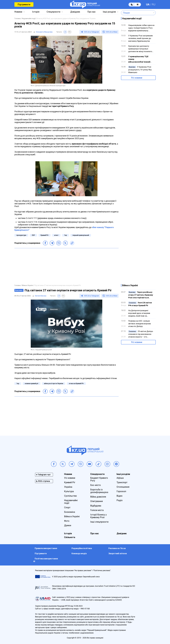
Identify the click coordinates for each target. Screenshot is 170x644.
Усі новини (137, 78)
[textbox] (137, 13)
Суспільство (70, 496)
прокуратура (21, 235)
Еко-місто (96, 485)
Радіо (120, 500)
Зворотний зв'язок (118, 553)
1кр (65, 235)
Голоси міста (97, 510)
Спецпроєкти (53, 12)
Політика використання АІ (46, 560)
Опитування (97, 501)
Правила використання (46, 548)
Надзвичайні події (71, 502)
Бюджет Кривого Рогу (99, 479)
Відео (119, 496)
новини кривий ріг (32, 383)
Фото (67, 521)
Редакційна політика (82, 548)
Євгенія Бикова (41, 296)
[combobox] (137, 13)
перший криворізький (81, 235)
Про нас (91, 12)
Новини (18, 12)
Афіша (120, 478)
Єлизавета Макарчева (44, 32)
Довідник (75, 12)
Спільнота (70, 537)
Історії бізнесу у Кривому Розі (98, 516)
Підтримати (24, 4)
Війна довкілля (98, 497)
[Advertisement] (67, 266)
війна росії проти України (54, 383)
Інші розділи (109, 12)
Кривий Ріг (45, 235)
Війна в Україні (72, 516)
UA (148, 4)
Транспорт (122, 482)
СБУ (33, 235)
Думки (68, 525)
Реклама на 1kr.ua (117, 548)
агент (56, 235)
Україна (68, 487)
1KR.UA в (91, 32)
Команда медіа (79, 553)
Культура (69, 491)
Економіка (70, 512)
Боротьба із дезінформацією (99, 491)
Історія (36, 12)
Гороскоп (121, 491)
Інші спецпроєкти (99, 522)
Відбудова (96, 506)
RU (154, 4)
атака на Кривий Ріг (76, 383)
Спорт (67, 507)
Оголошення (123, 487)
